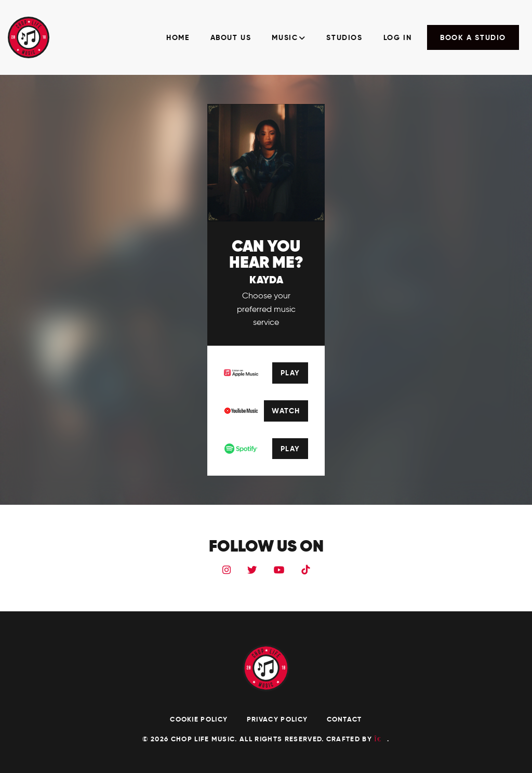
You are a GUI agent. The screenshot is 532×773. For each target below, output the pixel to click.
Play (290, 373)
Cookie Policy (200, 719)
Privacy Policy (278, 719)
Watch (286, 411)
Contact (344, 719)
